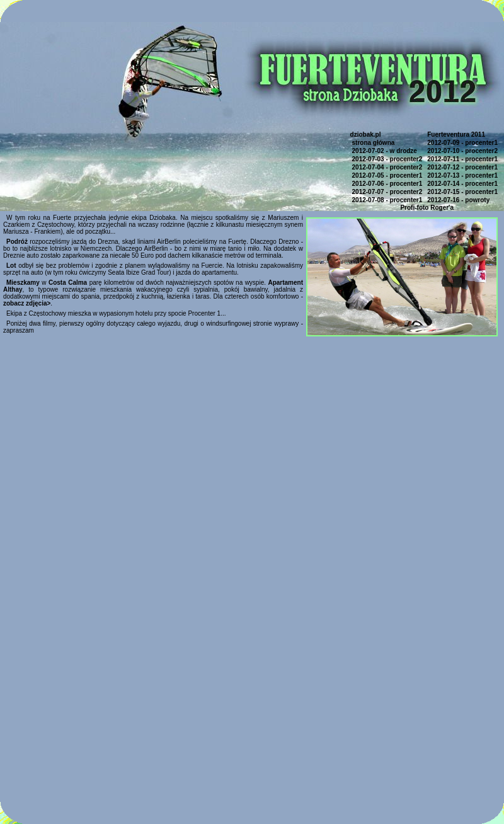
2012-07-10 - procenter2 (462, 151)
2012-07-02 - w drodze (385, 151)
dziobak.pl (366, 134)
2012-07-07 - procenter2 (387, 192)
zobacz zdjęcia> (27, 303)
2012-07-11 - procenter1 (462, 159)
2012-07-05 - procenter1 (387, 175)
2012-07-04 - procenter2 (387, 167)
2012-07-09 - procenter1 (462, 143)
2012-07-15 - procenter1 (462, 192)
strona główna (374, 143)
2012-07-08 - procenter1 (387, 200)
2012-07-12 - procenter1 (462, 167)
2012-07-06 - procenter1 (387, 184)
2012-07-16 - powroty (458, 200)
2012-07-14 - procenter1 (462, 184)
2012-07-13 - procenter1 (462, 175)
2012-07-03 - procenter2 (387, 159)
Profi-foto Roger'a (427, 208)
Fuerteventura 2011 (456, 134)
